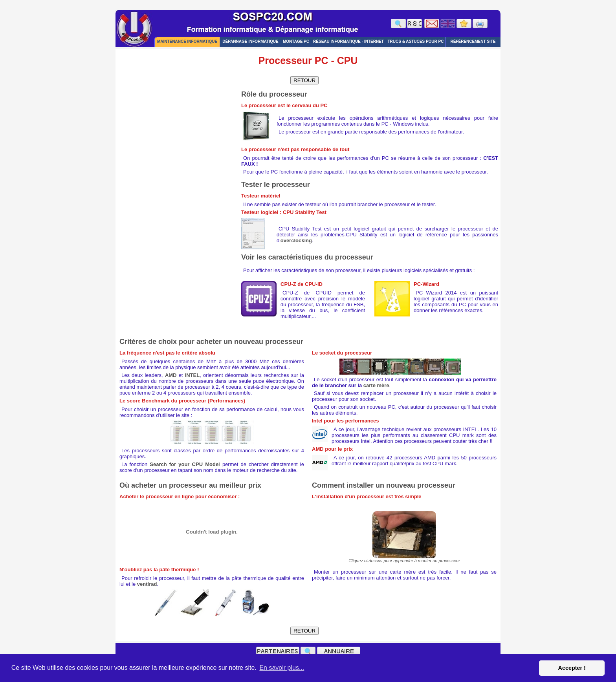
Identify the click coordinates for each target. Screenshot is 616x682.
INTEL (192, 375)
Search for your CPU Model (185, 464)
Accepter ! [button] (572, 668)
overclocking (296, 240)
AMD (171, 375)
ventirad (147, 584)
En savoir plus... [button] (282, 668)
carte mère (376, 385)
